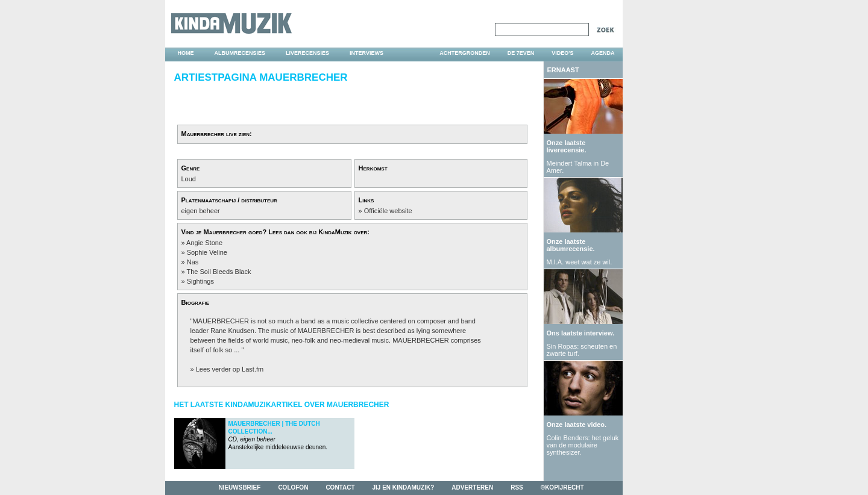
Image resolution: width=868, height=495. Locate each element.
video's (562, 53)
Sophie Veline (207, 252)
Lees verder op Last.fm (230, 369)
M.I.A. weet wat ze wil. (580, 262)
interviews (366, 53)
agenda (602, 53)
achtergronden (465, 53)
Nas (193, 262)
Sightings (200, 281)
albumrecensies (240, 53)
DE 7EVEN (521, 53)
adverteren (472, 487)
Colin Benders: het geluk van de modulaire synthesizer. (583, 445)
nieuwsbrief (239, 487)
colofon (293, 487)
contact (340, 487)
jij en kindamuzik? (404, 487)
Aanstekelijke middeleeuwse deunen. (278, 435)
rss (517, 487)
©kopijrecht (562, 487)
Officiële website (388, 211)
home (186, 53)
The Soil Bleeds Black (219, 272)
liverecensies (307, 53)
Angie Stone (204, 243)
